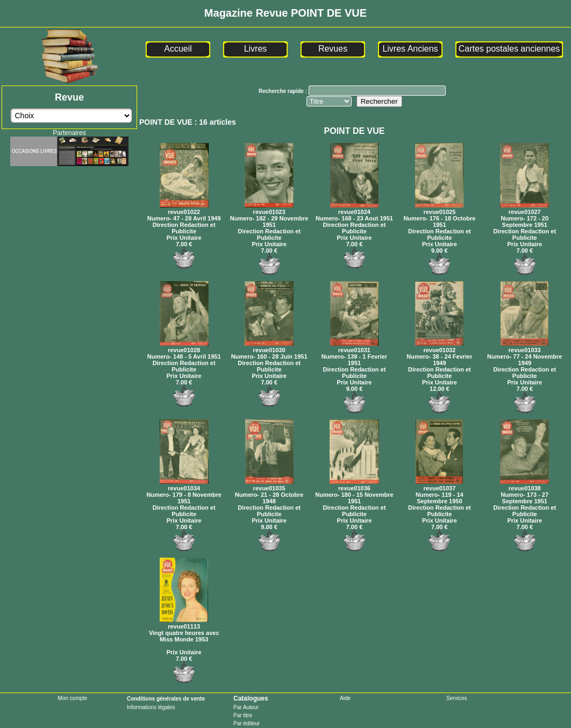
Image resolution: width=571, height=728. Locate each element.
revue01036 (354, 485)
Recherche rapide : (284, 91)
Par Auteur (246, 707)
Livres (256, 49)
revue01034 (184, 485)
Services (456, 698)
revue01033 (524, 347)
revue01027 (524, 209)
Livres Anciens (410, 49)
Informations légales (151, 707)
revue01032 (439, 347)
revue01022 (184, 209)
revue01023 (269, 209)
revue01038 (524, 485)
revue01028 (184, 347)
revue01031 (354, 347)
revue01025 (439, 209)
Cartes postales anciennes (509, 49)
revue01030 (269, 347)
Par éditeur (247, 723)
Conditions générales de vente (166, 699)
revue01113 (184, 623)
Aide (345, 698)
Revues (333, 49)
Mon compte (72, 698)
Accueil (178, 49)
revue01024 (354, 209)
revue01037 (439, 485)
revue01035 (269, 485)
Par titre (243, 715)
